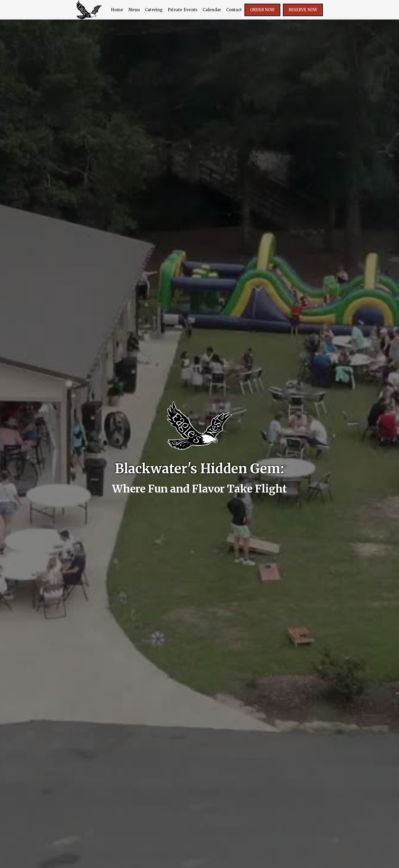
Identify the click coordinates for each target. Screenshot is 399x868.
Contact (234, 10)
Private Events (183, 10)
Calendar (212, 10)
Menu (134, 10)
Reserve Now (303, 10)
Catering (154, 10)
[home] (89, 10)
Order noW (262, 10)
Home (117, 10)
